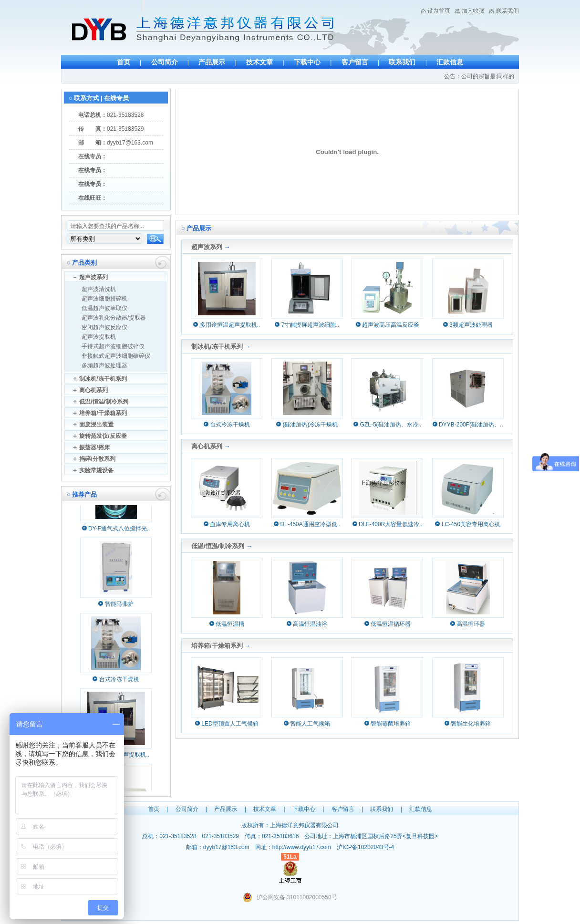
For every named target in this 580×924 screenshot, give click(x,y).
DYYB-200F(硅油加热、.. (468, 425)
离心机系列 (207, 446)
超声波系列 (207, 247)
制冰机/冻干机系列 (217, 347)
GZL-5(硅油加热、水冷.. (387, 425)
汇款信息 (450, 62)
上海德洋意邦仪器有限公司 (304, 825)
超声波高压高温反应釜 (388, 325)
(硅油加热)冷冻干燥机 (307, 425)
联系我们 (402, 62)
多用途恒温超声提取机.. (227, 325)
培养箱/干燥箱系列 (217, 646)
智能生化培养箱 (468, 724)
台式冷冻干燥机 (119, 682)
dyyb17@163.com (130, 143)
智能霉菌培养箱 (388, 724)
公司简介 (165, 62)
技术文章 (259, 62)
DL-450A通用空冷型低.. (307, 524)
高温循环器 (468, 624)
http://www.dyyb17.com (302, 847)
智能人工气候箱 (307, 724)
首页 (124, 62)
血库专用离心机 (227, 524)
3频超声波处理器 (468, 325)
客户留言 (355, 62)
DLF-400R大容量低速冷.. (388, 524)
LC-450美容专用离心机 (468, 524)
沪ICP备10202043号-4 (365, 847)
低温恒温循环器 (388, 624)
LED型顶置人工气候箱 (227, 724)
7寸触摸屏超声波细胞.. (307, 325)
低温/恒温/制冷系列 (218, 546)
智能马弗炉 (119, 606)
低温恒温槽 (227, 624)
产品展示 (212, 62)
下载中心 (307, 62)
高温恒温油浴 (307, 624)
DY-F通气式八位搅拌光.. (119, 531)
